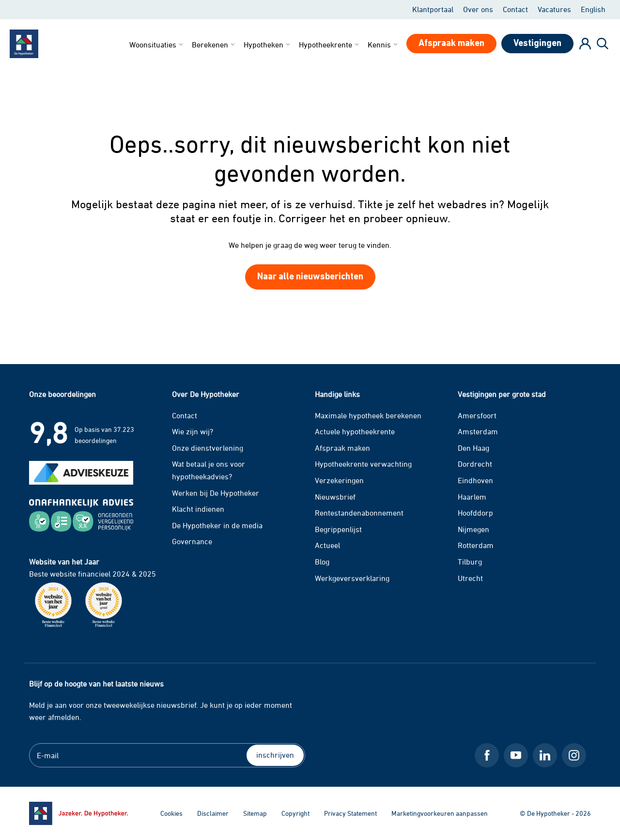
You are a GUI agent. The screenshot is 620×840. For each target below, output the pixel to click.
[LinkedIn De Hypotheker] (545, 755)
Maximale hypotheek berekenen (368, 415)
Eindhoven (475, 480)
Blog (322, 562)
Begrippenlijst (338, 529)
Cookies (171, 813)
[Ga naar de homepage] (78, 813)
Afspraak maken (342, 448)
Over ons (478, 9)
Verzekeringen (339, 480)
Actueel (327, 545)
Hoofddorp (475, 513)
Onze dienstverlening (208, 448)
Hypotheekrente (330, 45)
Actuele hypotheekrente (355, 431)
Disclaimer (213, 813)
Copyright (295, 813)
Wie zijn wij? (193, 431)
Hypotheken (268, 45)
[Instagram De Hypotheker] (574, 755)
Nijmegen (473, 529)
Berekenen (214, 45)
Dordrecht (475, 464)
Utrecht (470, 578)
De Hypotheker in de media (217, 525)
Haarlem (472, 497)
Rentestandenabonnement (359, 513)
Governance (192, 541)
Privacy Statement (350, 813)
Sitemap (255, 813)
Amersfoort (477, 415)
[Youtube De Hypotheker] (516, 755)
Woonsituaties (157, 45)
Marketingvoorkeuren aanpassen (440, 813)
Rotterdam (476, 545)
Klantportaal (433, 9)
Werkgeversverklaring (352, 578)
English (593, 9)
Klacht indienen (198, 509)
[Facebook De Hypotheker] (487, 755)
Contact (515, 9)
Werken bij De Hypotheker (216, 493)
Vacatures (554, 9)
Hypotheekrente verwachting (363, 464)
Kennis (383, 45)
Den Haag (473, 448)
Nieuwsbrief (335, 497)
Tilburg (470, 562)
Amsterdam (478, 431)
